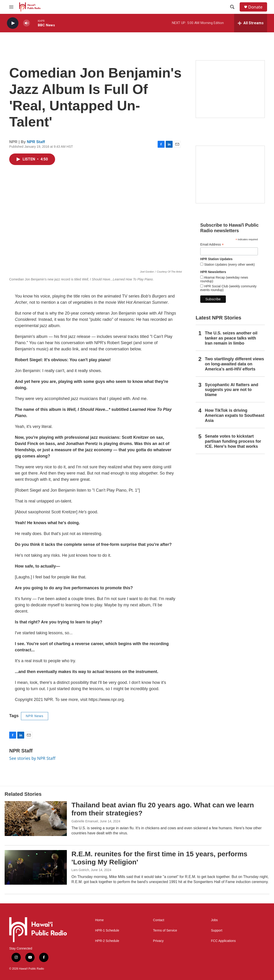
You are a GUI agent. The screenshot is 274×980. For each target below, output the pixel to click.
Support (217, 930)
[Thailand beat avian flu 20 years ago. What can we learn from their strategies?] (36, 818)
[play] (13, 23)
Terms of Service (165, 930)
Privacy (158, 941)
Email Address (212, 245)
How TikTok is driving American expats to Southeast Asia (235, 415)
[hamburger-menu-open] (11, 7)
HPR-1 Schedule (107, 930)
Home (99, 920)
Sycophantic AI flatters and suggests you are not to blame (231, 390)
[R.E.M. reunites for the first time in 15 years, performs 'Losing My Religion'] (36, 867)
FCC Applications (223, 941)
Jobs (215, 920)
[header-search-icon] (232, 7)
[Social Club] (230, 174)
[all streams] (251, 23)
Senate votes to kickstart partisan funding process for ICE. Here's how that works (233, 441)
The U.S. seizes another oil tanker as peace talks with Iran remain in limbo (231, 338)
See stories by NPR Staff (32, 758)
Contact (159, 920)
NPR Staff (36, 142)
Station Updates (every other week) (229, 265)
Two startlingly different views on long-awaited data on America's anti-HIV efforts (234, 364)
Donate (255, 7)
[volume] (27, 23)
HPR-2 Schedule (107, 941)
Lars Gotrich (80, 870)
